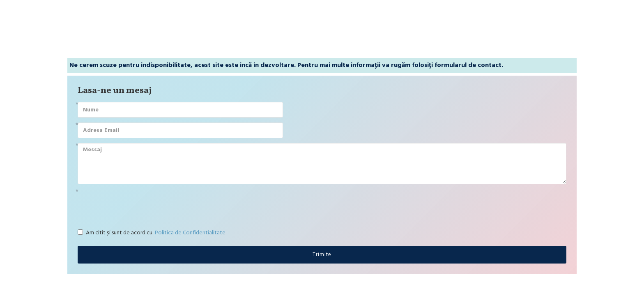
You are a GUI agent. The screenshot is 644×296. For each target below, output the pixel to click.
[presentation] (135, 204)
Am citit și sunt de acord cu (152, 233)
